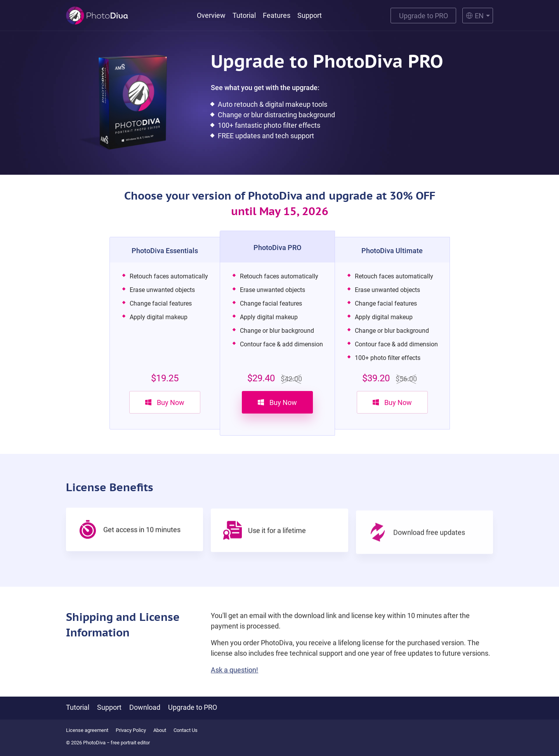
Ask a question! (234, 678)
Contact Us (186, 730)
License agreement (87, 730)
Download (145, 707)
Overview (211, 15)
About (160, 730)
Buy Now (165, 402)
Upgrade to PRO (424, 16)
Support (310, 15)
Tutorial (244, 15)
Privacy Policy (131, 730)
